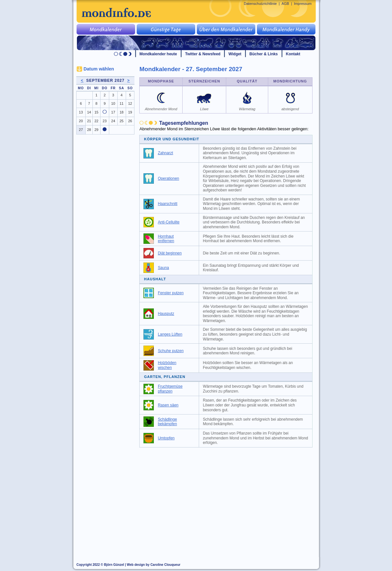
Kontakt (293, 54)
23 (105, 121)
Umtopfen (166, 438)
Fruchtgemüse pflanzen (170, 389)
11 (122, 103)
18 (122, 112)
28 (89, 130)
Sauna (163, 268)
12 (130, 103)
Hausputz (166, 314)
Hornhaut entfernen (166, 239)
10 (113, 103)
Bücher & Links (264, 54)
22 (96, 121)
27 (81, 130)
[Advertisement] (229, 499)
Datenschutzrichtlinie (260, 4)
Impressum (303, 4)
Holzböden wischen (167, 365)
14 (89, 112)
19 (130, 112)
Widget (235, 54)
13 (81, 112)
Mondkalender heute (158, 54)
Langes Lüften (170, 334)
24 (113, 121)
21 (89, 121)
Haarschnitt (167, 204)
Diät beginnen (170, 253)
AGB (285, 4)
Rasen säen (168, 405)
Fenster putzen (171, 293)
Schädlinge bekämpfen (167, 422)
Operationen (168, 178)
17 (113, 112)
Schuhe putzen (171, 351)
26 (130, 121)
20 (81, 121)
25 (122, 121)
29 (96, 130)
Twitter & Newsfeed (203, 54)
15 (96, 112)
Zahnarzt (165, 153)
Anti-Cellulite (169, 222)
